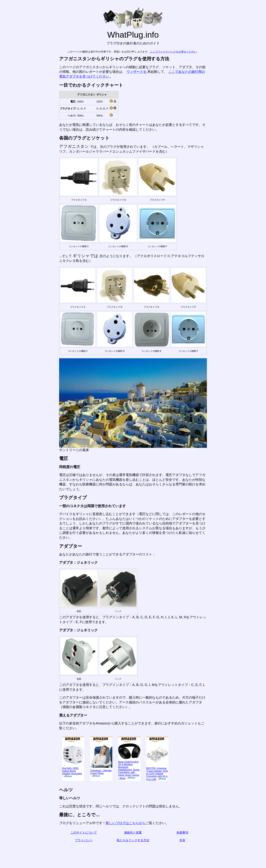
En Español (11, 80)
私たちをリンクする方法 (150, 840)
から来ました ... (14, 19)
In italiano (12, 87)
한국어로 (12, 171)
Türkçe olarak (15, 164)
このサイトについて (100, 833)
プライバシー (100, 840)
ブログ (7, 40)
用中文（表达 (15, 126)
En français (14, 118)
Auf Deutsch (11, 95)
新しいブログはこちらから (142, 823)
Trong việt (13, 156)
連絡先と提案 (150, 833)
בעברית (11, 187)
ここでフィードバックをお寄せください (190, 52)
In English (9, 72)
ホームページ (12, 12)
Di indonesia (15, 148)
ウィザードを (154, 72)
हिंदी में (10, 133)
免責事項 (199, 833)
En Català (9, 102)
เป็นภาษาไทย (15, 179)
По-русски (13, 141)
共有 (199, 840)
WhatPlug (14, 4)
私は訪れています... (17, 27)
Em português (16, 110)
